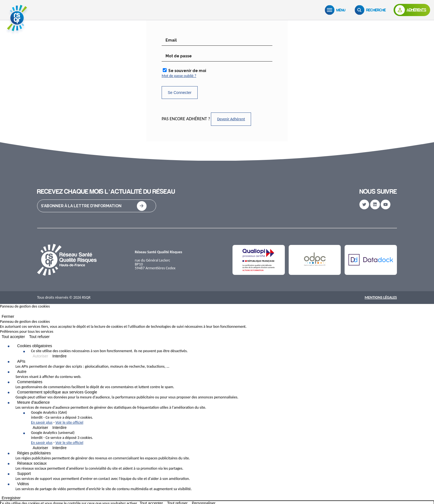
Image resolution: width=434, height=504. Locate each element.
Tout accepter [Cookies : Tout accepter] (13, 337)
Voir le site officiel (69, 422)
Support (24, 474)
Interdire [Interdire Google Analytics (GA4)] (59, 428)
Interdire (59, 356)
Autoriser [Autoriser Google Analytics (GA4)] (40, 428)
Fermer (8, 316)
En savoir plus (42, 422)
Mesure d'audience (33, 402)
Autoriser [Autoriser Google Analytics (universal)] (40, 448)
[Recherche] (371, 10)
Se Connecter (180, 93)
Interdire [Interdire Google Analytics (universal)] (59, 448)
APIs (21, 361)
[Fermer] (2, 313)
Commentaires (30, 382)
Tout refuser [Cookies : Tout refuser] (39, 337)
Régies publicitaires (34, 453)
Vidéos (23, 484)
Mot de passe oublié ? (179, 76)
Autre (22, 372)
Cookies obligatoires (35, 346)
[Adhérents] (412, 10)
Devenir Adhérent (231, 119)
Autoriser (40, 356)
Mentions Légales (381, 297)
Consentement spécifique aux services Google (57, 392)
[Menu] (336, 10)
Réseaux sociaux (32, 463)
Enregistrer (11, 498)
